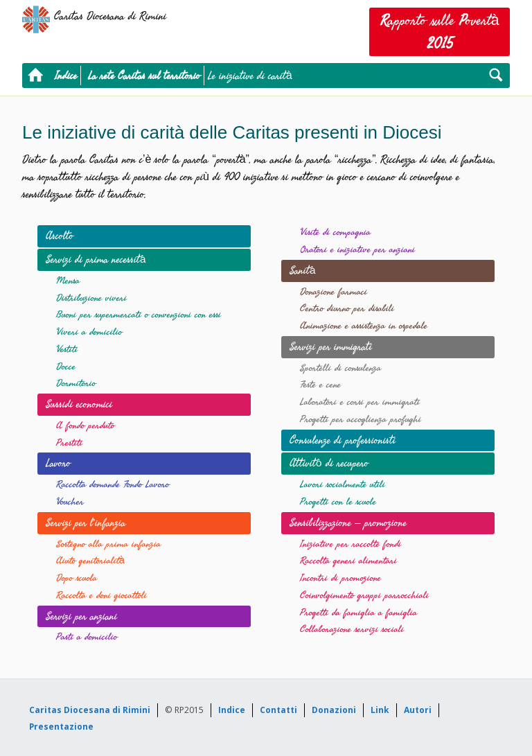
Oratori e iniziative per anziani (357, 250)
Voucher (70, 502)
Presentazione (61, 727)
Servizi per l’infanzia (86, 522)
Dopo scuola (77, 578)
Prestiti (69, 443)
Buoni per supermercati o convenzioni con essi (139, 315)
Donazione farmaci (334, 292)
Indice (66, 76)
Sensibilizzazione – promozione (348, 522)
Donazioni (334, 710)
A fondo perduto (85, 426)
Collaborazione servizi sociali (352, 630)
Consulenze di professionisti (343, 440)
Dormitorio (76, 384)
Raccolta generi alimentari (348, 561)
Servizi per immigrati (331, 346)
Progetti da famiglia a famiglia (358, 613)
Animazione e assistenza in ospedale (364, 326)
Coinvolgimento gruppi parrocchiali (364, 596)
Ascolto (60, 236)
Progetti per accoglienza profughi (361, 420)
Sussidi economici (79, 404)
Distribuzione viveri (91, 298)
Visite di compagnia (335, 232)
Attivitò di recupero (329, 463)
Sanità (303, 270)
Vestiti (67, 350)
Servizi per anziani (81, 616)
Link (380, 710)
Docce (66, 367)
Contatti (278, 710)
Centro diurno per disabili (347, 309)
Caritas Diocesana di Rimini (90, 710)
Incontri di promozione (340, 578)
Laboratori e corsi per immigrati (360, 402)
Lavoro (58, 463)
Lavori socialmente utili (343, 485)
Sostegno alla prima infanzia (108, 544)
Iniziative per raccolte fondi (351, 544)
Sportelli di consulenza (340, 368)
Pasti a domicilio (87, 637)
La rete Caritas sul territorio (144, 76)
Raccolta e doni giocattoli (101, 596)
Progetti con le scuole (338, 502)
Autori (418, 710)
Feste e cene (320, 385)
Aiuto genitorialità (90, 561)
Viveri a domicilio (89, 332)
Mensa (68, 281)
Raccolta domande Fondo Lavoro (113, 485)
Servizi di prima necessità (96, 259)
